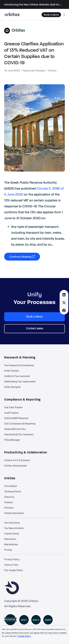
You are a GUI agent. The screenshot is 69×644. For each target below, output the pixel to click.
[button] (64, 295)
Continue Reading (22, 257)
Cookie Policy (24, 636)
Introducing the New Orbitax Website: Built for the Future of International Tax (33, 5)
